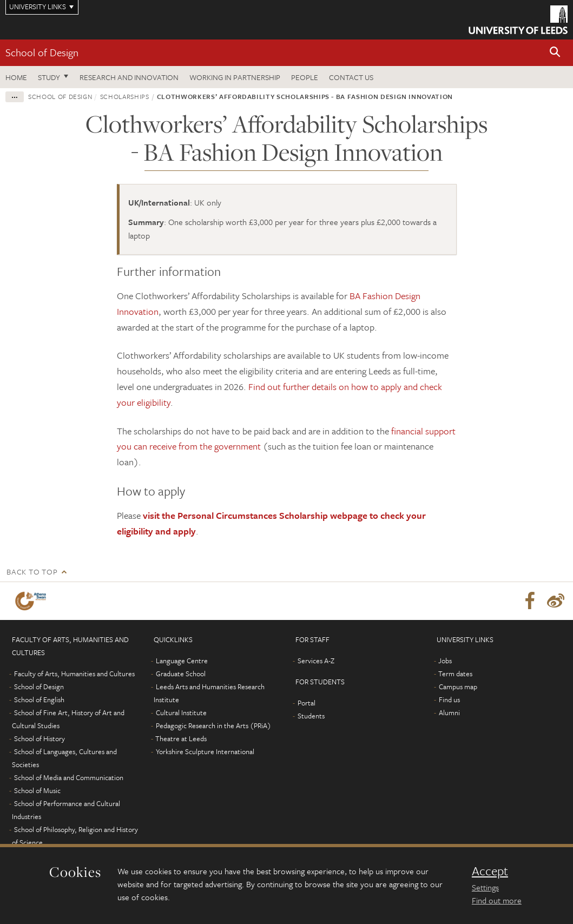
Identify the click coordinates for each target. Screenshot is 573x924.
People (305, 77)
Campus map (458, 687)
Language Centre (182, 661)
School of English (39, 699)
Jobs (445, 661)
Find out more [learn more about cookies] (497, 900)
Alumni (449, 712)
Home (16, 77)
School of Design (42, 52)
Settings (485, 887)
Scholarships (125, 96)
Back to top (32, 572)
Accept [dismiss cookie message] (490, 871)
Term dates (455, 674)
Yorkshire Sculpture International (205, 751)
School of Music (37, 790)
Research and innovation (129, 77)
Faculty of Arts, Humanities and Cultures (74, 674)
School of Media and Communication (69, 777)
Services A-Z (316, 661)
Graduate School (181, 674)
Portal (307, 703)
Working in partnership (235, 77)
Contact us (351, 77)
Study (49, 77)
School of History (39, 738)
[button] (555, 53)
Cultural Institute (181, 712)
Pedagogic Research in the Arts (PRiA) (213, 725)
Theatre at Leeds (181, 738)
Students (311, 716)
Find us (449, 699)
